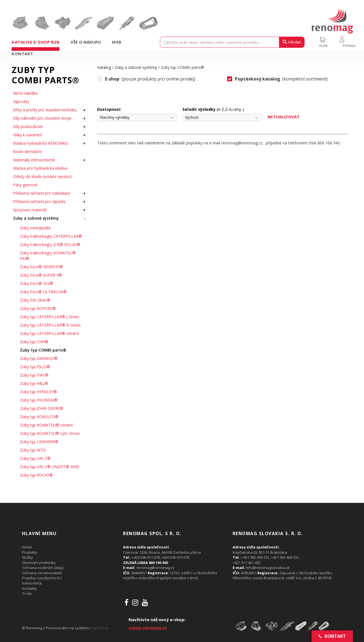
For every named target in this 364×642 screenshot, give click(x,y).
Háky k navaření (27, 135)
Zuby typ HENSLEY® (38, 392)
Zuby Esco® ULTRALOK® (43, 292)
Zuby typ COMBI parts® (43, 350)
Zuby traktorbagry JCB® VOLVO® (50, 244)
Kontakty (29, 588)
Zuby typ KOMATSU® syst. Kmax (50, 433)
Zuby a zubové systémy (36, 218)
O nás (27, 593)
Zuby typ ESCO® (35, 367)
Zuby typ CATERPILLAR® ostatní (49, 333)
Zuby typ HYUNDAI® (39, 400)
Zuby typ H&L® (34, 383)
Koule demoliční (27, 151)
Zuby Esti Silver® (35, 300)
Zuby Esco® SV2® (37, 283)
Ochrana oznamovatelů (42, 573)
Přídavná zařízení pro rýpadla (39, 201)
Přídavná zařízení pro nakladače (42, 193)
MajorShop (99, 628)
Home (27, 547)
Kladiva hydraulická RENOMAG (40, 143)
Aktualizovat (283, 117)
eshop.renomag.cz (148, 628)
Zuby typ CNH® (34, 342)
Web (117, 42)
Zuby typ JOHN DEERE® (42, 408)
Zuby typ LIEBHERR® (39, 442)
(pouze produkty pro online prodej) (146, 79)
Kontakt (22, 54)
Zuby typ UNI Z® (35, 458)
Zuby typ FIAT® (34, 375)
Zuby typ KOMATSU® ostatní (46, 425)
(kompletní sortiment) (278, 79)
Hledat (292, 42)
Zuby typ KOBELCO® (39, 417)
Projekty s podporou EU (42, 578)
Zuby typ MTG (33, 450)
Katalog (104, 67)
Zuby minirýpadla (35, 228)
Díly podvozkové (28, 126)
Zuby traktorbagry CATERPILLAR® (51, 236)
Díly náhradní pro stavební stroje (42, 118)
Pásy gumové (25, 185)
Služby (27, 557)
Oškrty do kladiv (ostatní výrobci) (42, 176)
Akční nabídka (25, 93)
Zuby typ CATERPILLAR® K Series (50, 325)
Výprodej (21, 101)
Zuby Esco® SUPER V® (41, 275)
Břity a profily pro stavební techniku (45, 110)
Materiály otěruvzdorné (34, 160)
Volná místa (32, 583)
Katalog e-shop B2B (36, 42)
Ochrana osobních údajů (43, 568)
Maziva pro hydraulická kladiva (40, 168)
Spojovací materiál (30, 210)
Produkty (30, 552)
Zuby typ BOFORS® (38, 308)
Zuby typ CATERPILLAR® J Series (50, 317)
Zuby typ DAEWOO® (39, 358)
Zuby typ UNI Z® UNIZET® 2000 (50, 467)
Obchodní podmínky (39, 563)
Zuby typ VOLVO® (36, 475)
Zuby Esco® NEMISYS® (42, 267)
